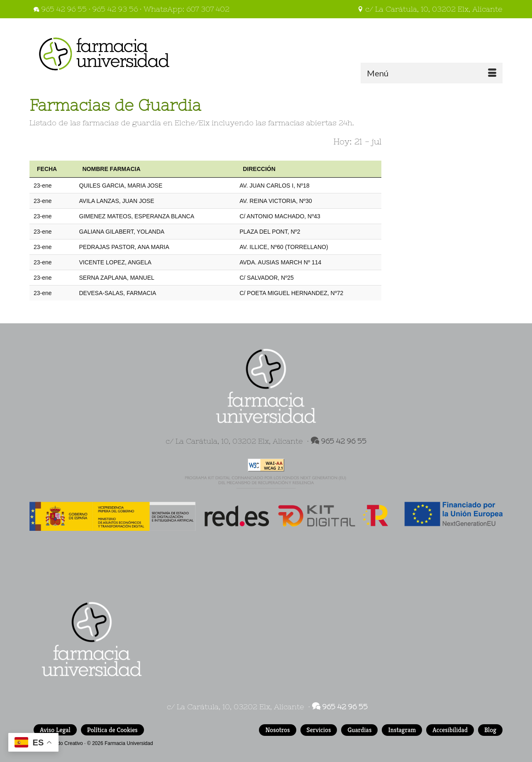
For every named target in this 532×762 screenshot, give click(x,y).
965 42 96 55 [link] (344, 441)
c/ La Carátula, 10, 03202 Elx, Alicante (430, 9)
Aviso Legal (55, 730)
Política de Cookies (112, 730)
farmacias (286, 123)
